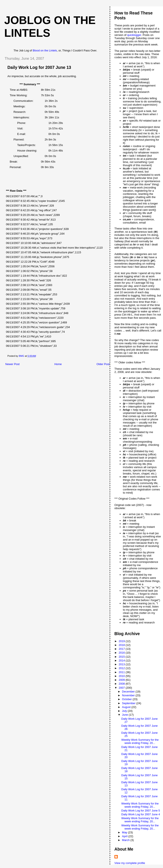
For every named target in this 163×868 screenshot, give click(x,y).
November (129, 695)
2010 (122, 676)
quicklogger (134, 35)
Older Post (103, 364)
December (129, 692)
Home (58, 364)
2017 (122, 649)
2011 (122, 672)
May (125, 832)
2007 (122, 688)
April (125, 836)
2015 (122, 657)
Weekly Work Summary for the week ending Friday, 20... (140, 741)
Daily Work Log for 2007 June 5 (141, 811)
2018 (122, 645)
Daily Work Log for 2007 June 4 (141, 814)
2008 (122, 684)
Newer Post (12, 364)
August (127, 707)
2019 (122, 641)
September (129, 703)
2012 (122, 668)
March (126, 840)
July (125, 711)
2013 (122, 664)
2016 (122, 653)
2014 (122, 661)
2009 (122, 680)
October (127, 699)
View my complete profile (130, 863)
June (125, 715)
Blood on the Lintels (45, 50)
